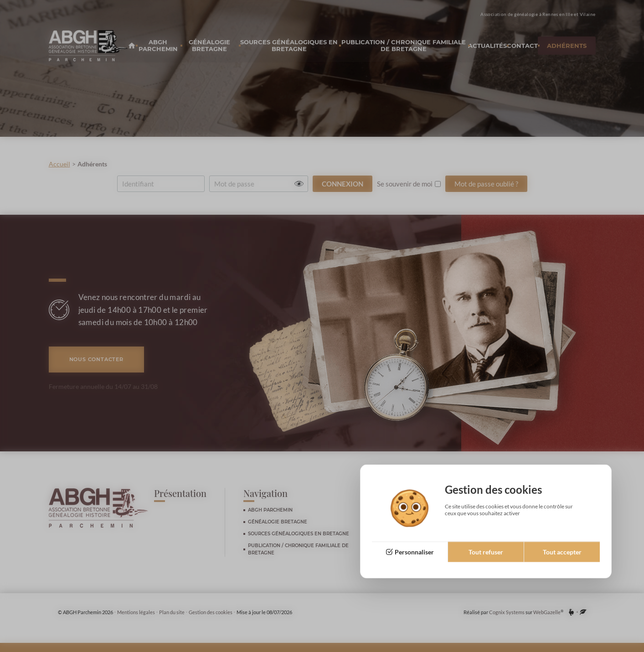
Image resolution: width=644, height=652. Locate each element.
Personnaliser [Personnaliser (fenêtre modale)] (414, 552)
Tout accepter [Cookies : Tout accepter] (562, 552)
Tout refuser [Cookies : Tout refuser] (486, 552)
